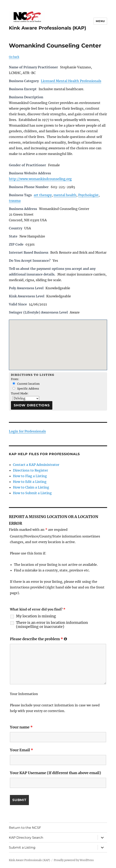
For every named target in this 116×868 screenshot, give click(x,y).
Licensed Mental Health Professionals (71, 81)
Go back (14, 57)
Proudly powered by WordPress (74, 860)
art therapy (43, 195)
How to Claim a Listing (31, 487)
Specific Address (26, 389)
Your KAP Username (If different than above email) (55, 773)
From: (15, 379)
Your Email (22, 750)
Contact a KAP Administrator (36, 465)
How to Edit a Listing (30, 482)
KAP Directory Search (26, 838)
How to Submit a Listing (32, 493)
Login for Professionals (27, 431)
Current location (26, 384)
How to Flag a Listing (30, 476)
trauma (15, 201)
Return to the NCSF (25, 828)
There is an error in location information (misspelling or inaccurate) (52, 625)
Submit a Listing (22, 847)
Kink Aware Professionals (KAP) (47, 28)
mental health (65, 195)
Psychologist (88, 195)
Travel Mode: (20, 394)
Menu (100, 21)
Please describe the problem (38, 639)
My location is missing (36, 616)
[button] (58, 341)
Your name (21, 727)
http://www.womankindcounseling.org (40, 179)
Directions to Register (30, 470)
